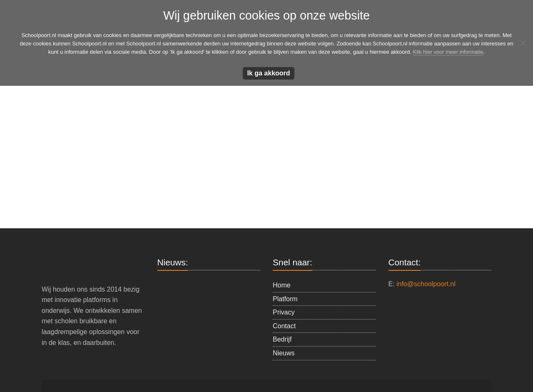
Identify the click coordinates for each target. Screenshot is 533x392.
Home (282, 285)
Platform (285, 299)
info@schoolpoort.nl (426, 284)
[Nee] (523, 43)
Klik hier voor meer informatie (448, 52)
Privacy (284, 312)
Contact (284, 326)
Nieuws (284, 353)
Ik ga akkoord (268, 73)
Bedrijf (282, 339)
